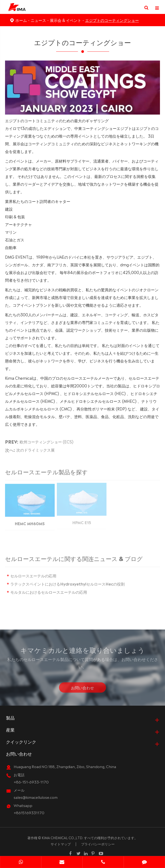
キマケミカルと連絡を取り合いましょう (82, 651)
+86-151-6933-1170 (31, 782)
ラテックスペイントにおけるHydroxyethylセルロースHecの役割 (69, 584)
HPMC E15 (82, 521)
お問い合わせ (82, 689)
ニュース (38, 20)
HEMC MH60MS (30, 521)
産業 (10, 729)
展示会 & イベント (66, 20)
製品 (10, 717)
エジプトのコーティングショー (112, 20)
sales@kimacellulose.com (36, 797)
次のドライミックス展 (35, 448)
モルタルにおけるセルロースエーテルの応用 (50, 592)
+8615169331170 (29, 812)
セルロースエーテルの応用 (35, 575)
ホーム (21, 20)
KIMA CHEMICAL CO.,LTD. (62, 837)
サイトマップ (61, 844)
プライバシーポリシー (98, 844)
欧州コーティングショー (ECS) (47, 440)
